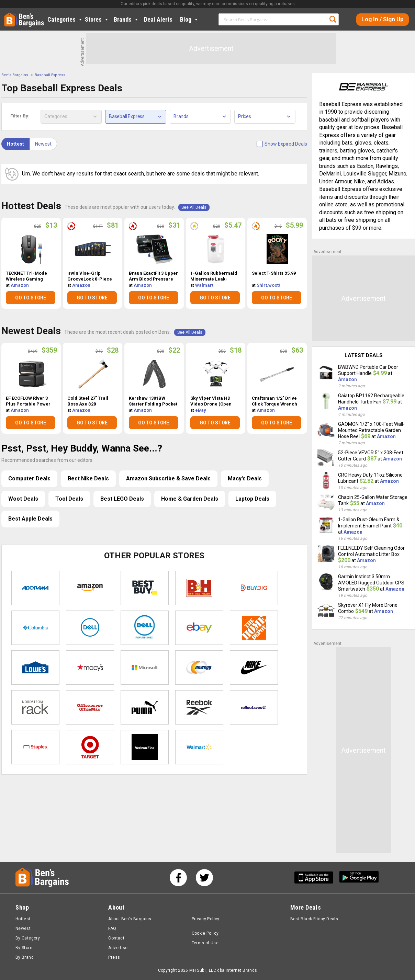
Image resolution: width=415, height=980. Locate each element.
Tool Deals (69, 499)
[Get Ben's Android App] (359, 878)
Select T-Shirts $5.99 (274, 273)
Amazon (20, 285)
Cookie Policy (205, 933)
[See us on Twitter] (204, 878)
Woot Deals (23, 499)
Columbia (35, 628)
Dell (90, 628)
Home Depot (254, 628)
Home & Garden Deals (190, 499)
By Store (24, 948)
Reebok (199, 707)
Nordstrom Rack (35, 707)
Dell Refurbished (145, 628)
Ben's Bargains (15, 75)
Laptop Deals (252, 499)
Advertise (118, 948)
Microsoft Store (145, 668)
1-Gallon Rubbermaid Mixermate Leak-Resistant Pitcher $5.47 (215, 276)
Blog (189, 19)
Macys (90, 668)
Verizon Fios (145, 747)
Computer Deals (29, 478)
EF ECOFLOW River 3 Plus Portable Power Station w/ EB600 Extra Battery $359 (29, 401)
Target (90, 747)
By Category (28, 938)
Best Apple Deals (30, 519)
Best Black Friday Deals (314, 919)
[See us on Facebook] (178, 878)
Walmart (204, 285)
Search (333, 19)
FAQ (112, 928)
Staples (35, 747)
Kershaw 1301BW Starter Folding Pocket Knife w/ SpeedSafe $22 (153, 401)
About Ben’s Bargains (130, 919)
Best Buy (145, 588)
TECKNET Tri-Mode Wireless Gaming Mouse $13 (26, 276)
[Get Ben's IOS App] (316, 878)
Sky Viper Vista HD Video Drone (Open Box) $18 (211, 401)
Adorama (35, 588)
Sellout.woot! (254, 707)
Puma (145, 707)
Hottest (15, 144)
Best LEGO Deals (122, 499)
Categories (65, 19)
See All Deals (194, 207)
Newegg (199, 668)
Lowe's (35, 668)
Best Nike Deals (88, 478)
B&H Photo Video (199, 588)
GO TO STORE (31, 298)
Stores (97, 19)
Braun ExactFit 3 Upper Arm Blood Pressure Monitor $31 (153, 276)
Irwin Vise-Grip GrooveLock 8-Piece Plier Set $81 (90, 276)
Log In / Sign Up (383, 19)
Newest (43, 144)
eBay (201, 410)
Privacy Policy (206, 919)
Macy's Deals (245, 478)
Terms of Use (205, 943)
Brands (126, 19)
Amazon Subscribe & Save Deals (168, 478)
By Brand (25, 957)
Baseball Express (50, 75)
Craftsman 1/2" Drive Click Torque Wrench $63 (274, 401)
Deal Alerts (158, 19)
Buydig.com (254, 588)
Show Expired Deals (286, 144)
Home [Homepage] (9, 15)
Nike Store (254, 668)
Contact (116, 938)
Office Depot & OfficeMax (90, 707)
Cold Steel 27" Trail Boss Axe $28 (88, 401)
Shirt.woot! (268, 285)
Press (114, 957)
